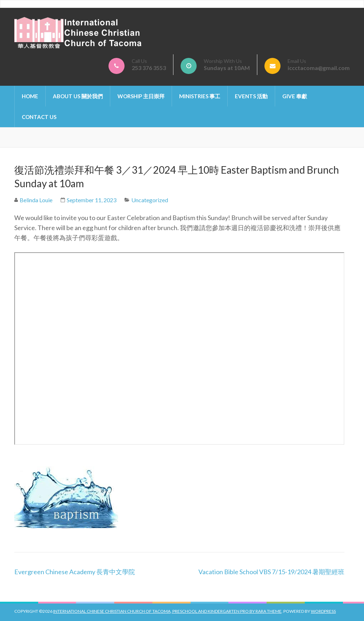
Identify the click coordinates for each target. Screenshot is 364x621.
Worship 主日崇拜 (141, 96)
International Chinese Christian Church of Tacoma (112, 611)
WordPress (323, 611)
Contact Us (39, 117)
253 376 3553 (149, 68)
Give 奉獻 (295, 96)
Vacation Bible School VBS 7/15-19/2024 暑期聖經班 (271, 572)
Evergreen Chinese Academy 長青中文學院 (75, 572)
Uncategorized (150, 200)
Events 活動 (251, 96)
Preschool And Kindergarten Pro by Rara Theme (227, 611)
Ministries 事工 (200, 96)
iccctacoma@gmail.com (319, 68)
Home (30, 96)
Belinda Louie (36, 200)
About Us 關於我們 (78, 96)
